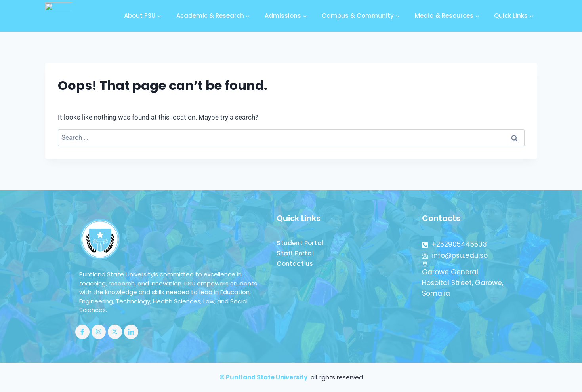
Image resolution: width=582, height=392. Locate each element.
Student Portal (300, 243)
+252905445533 (454, 244)
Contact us (295, 264)
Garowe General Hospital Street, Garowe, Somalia (463, 280)
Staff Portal (295, 253)
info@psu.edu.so (455, 255)
